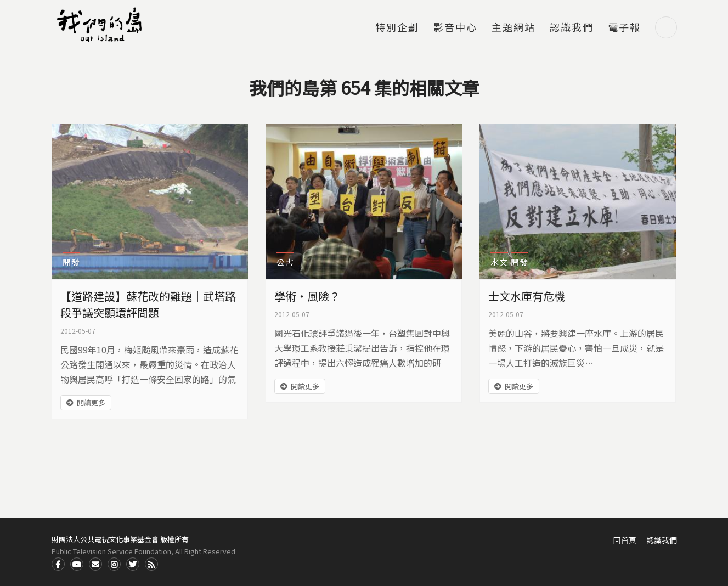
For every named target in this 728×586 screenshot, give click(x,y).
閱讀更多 (91, 402)
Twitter (133, 564)
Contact (95, 564)
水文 (499, 262)
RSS (151, 564)
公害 (285, 262)
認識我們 (572, 28)
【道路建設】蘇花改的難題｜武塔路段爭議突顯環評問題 (148, 304)
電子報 (624, 28)
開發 (71, 262)
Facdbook (58, 564)
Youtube (77, 564)
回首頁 (625, 540)
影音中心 (455, 28)
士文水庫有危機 (527, 296)
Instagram (114, 564)
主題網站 (513, 28)
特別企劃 (397, 28)
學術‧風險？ (307, 296)
